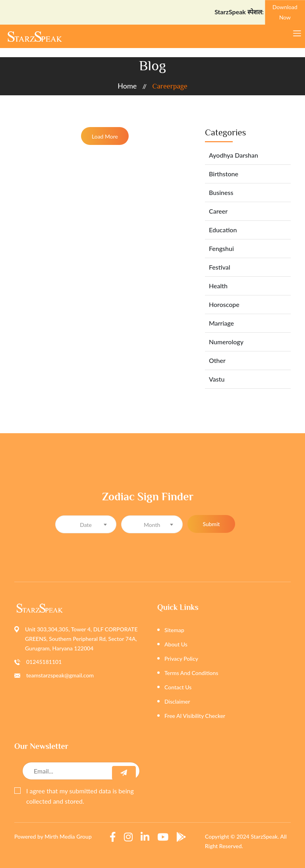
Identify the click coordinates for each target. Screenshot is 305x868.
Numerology (226, 342)
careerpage (170, 86)
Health (218, 286)
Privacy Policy (181, 659)
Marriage (221, 323)
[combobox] (86, 524)
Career (218, 211)
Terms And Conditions (191, 673)
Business (221, 192)
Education (223, 230)
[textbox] (86, 525)
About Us (176, 644)
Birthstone (224, 174)
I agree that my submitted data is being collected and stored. (74, 796)
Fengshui (221, 248)
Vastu (217, 379)
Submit (211, 524)
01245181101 (44, 662)
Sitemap (174, 630)
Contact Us (178, 687)
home (127, 86)
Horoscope (224, 304)
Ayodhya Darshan (234, 155)
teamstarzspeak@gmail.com (60, 675)
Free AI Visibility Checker (195, 716)
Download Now (285, 12)
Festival (220, 267)
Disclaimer (177, 701)
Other (217, 360)
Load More (105, 136)
